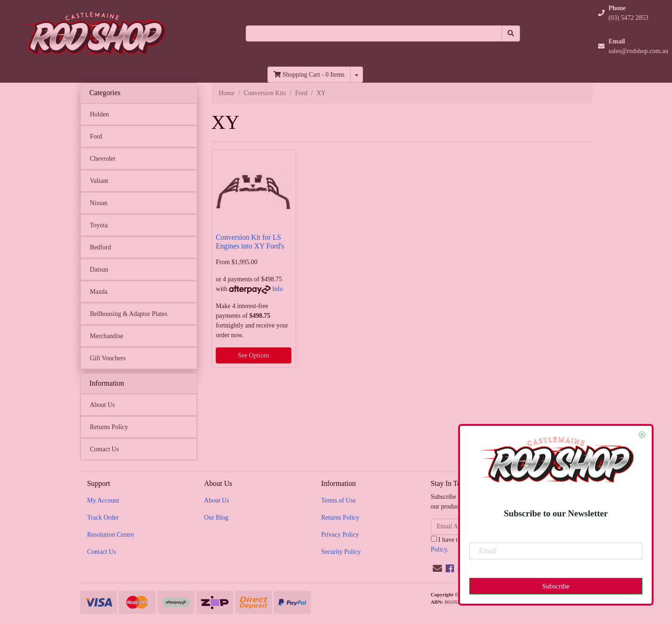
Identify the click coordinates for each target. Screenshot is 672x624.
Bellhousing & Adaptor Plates (129, 314)
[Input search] (374, 33)
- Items (309, 75)
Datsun (99, 270)
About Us (103, 405)
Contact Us (105, 449)
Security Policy (341, 552)
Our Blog (216, 518)
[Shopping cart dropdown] (357, 75)
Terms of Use (338, 500)
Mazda (99, 292)
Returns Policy (109, 427)
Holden (100, 114)
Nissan (99, 203)
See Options (254, 355)
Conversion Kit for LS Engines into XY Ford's (250, 242)
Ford (96, 136)
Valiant (99, 181)
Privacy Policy (340, 535)
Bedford (101, 247)
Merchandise (107, 336)
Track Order (103, 518)
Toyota (99, 225)
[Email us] (437, 569)
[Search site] (511, 33)
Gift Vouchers (108, 358)
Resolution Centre (111, 535)
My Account (103, 500)
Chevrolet (103, 159)
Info (277, 289)
